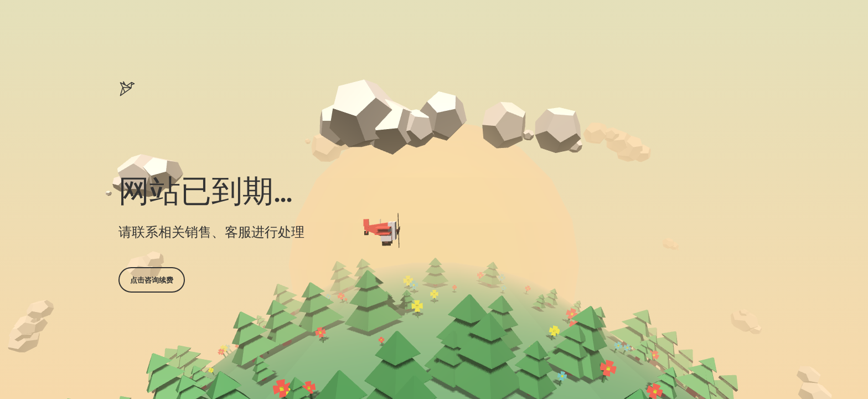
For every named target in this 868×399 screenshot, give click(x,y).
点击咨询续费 (152, 280)
